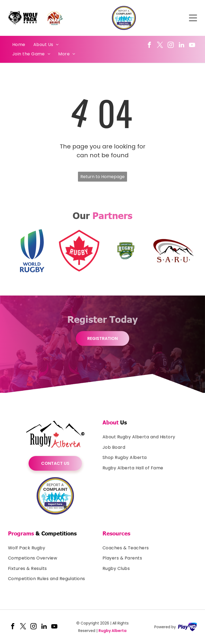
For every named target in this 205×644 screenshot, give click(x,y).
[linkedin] (181, 45)
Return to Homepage (102, 177)
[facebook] (149, 45)
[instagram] (171, 45)
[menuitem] (19, 45)
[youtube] (192, 45)
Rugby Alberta (113, 631)
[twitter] (160, 45)
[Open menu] (193, 18)
